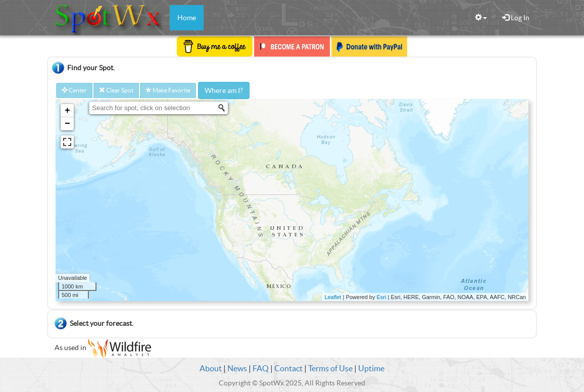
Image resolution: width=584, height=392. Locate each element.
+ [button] (67, 111)
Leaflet (333, 297)
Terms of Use (330, 368)
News (237, 368)
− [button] (67, 124)
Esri (382, 297)
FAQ (261, 368)
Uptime (371, 368)
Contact (288, 368)
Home (187, 18)
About (211, 368)
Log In (516, 18)
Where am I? (224, 90)
